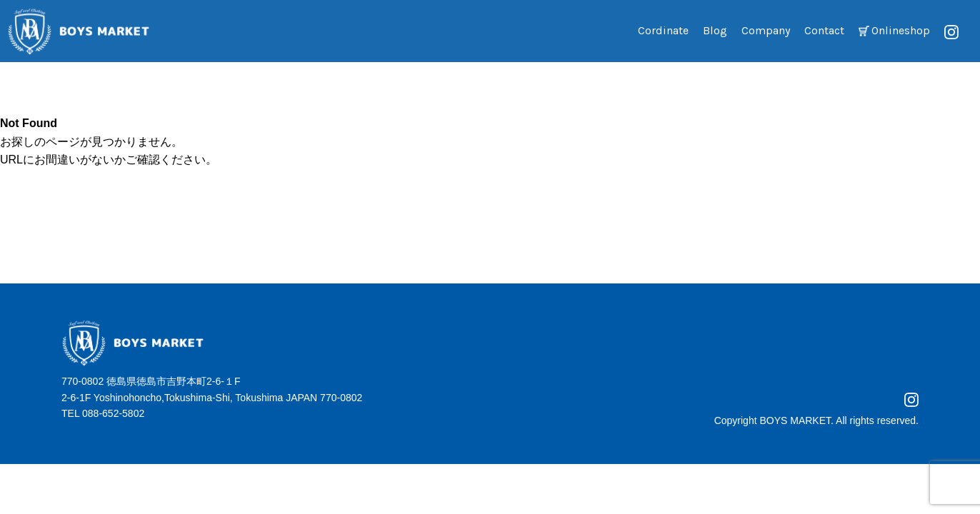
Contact (824, 30)
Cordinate (663, 30)
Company (766, 30)
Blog (715, 30)
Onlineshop (901, 30)
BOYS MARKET (795, 420)
